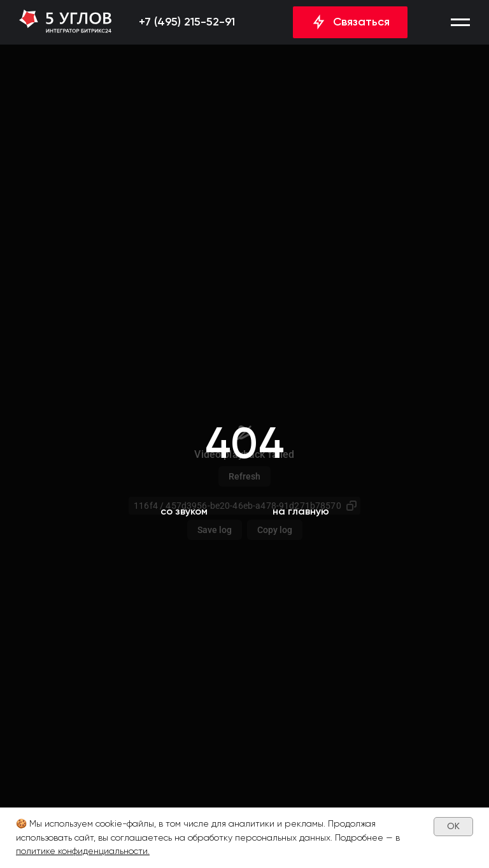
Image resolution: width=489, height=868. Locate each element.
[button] (460, 22)
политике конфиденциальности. (83, 851)
